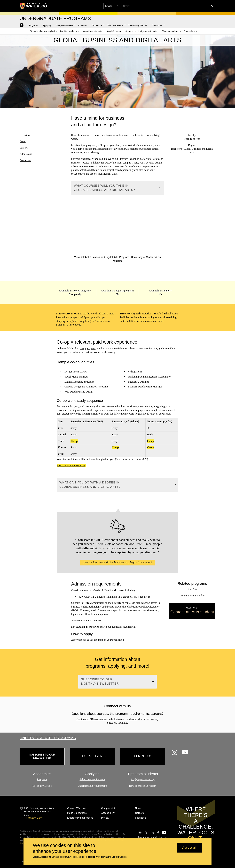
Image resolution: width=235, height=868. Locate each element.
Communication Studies (192, 595)
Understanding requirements (92, 786)
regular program (125, 291)
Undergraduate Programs (48, 738)
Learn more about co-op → (71, 465)
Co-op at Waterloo (42, 786)
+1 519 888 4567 (33, 818)
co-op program (82, 291)
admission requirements (124, 627)
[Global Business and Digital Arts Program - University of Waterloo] (117, 229)
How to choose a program (143, 786)
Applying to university (143, 779)
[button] (189, 6)
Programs (42, 779)
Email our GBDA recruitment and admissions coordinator (107, 719)
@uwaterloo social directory (152, 837)
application (118, 640)
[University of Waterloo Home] (33, 6)
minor (167, 291)
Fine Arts (192, 589)
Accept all (189, 848)
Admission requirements (92, 779)
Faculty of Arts (192, 139)
